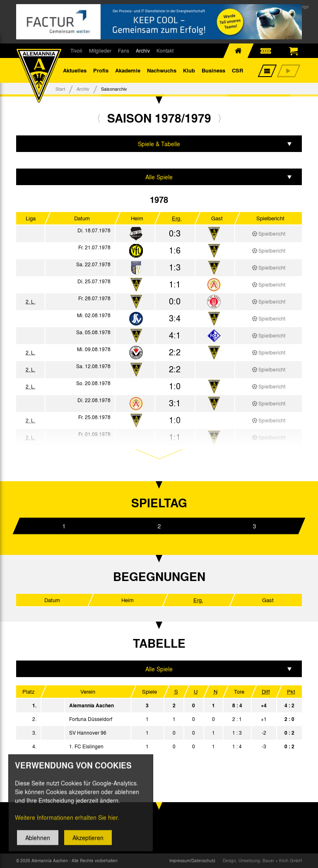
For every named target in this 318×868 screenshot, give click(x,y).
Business (213, 70)
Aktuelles (75, 70)
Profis (101, 70)
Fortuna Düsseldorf (91, 719)
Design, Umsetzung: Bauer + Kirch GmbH (262, 861)
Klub (189, 70)
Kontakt (165, 51)
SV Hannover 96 (88, 733)
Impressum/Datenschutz (192, 861)
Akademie (128, 70)
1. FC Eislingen (86, 746)
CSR (237, 70)
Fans (124, 51)
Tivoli (76, 51)
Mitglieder (100, 51)
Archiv (143, 51)
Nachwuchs (162, 70)
